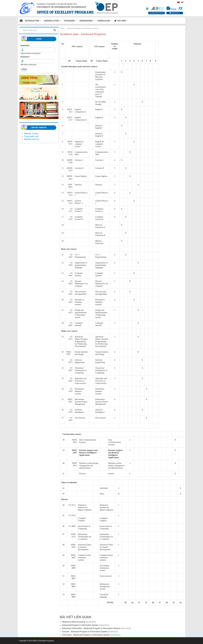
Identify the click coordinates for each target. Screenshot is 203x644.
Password (25, 57)
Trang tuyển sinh (31, 136)
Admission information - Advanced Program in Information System (91, 628)
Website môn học (32, 139)
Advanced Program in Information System (83, 28)
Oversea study (52, 21)
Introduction (33, 21)
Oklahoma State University (74, 622)
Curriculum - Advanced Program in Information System (86, 635)
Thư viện (122, 21)
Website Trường (31, 134)
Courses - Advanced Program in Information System (85, 632)
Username (25, 46)
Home (21, 21)
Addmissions (87, 21)
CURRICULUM (104, 21)
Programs (70, 21)
